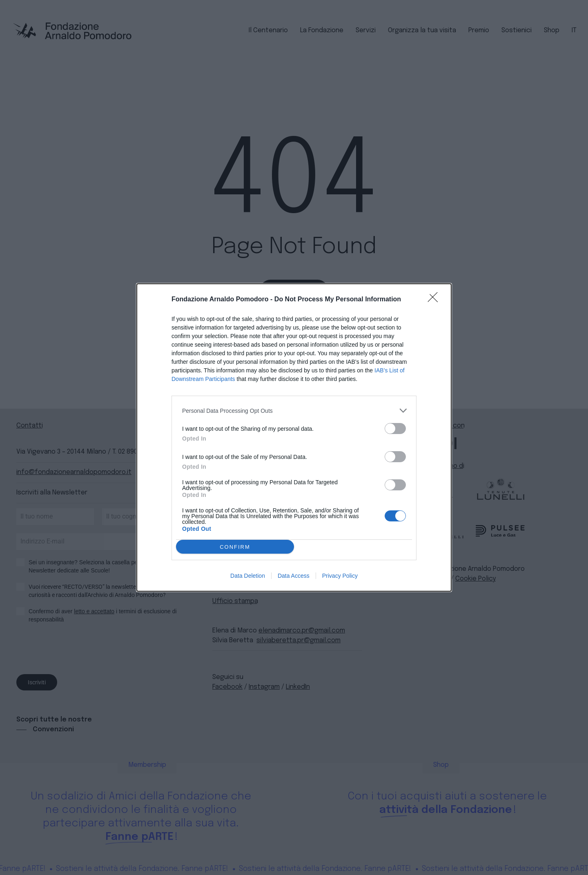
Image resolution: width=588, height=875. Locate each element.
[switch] (395, 429)
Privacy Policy (340, 576)
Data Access (294, 576)
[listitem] (294, 411)
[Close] (435, 300)
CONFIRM (235, 547)
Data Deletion (248, 576)
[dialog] (294, 437)
